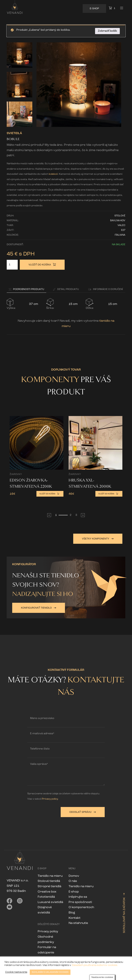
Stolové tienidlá (49, 880)
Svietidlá (14, 133)
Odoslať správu (83, 811)
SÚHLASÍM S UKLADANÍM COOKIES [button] (50, 972)
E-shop (74, 890)
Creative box (47, 890)
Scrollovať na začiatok (124, 912)
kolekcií (53, 174)
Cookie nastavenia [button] (16, 972)
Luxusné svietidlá (50, 901)
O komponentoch (81, 906)
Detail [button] (66, 289)
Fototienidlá (46, 896)
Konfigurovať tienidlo (39, 606)
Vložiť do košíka (42, 265)
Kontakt (75, 917)
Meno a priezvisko (42, 717)
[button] (26, 290)
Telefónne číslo (40, 747)
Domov (74, 875)
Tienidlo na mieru (50, 875)
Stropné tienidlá (49, 885)
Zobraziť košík (107, 31)
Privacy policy (50, 798)
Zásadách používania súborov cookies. (95, 965)
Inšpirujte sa (78, 896)
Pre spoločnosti (80, 901)
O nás (73, 880)
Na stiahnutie (78, 922)
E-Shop (94, 8)
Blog (72, 911)
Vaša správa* (39, 763)
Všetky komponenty (98, 539)
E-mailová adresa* (42, 732)
